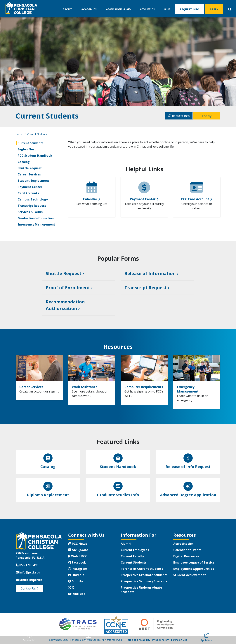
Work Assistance (88, 387)
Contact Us (29, 589)
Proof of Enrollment (68, 288)
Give (167, 9)
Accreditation (183, 544)
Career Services (29, 174)
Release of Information (150, 273)
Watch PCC (78, 557)
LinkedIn (76, 576)
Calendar (90, 199)
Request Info (189, 9)
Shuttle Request (30, 168)
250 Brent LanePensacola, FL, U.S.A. (30, 556)
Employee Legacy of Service (194, 563)
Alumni (126, 544)
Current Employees (135, 550)
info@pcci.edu (28, 573)
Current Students (37, 134)
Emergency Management (36, 224)
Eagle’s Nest (27, 149)
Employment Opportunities (194, 569)
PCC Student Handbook (35, 156)
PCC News (78, 544)
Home (19, 134)
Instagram (78, 569)
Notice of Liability (139, 640)
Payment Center (30, 187)
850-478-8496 (27, 565)
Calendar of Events (187, 550)
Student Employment (33, 181)
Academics (89, 9)
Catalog (24, 162)
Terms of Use (179, 640)
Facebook (77, 563)
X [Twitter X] (71, 588)
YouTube (77, 594)
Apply (214, 9)
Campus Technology (33, 199)
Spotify (76, 582)
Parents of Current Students (142, 569)
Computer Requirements (138, 389)
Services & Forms (30, 212)
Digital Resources (186, 557)
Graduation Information (36, 218)
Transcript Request (32, 206)
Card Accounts (28, 193)
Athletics (147, 9)
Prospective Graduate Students (144, 576)
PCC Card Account (195, 199)
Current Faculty (132, 557)
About (67, 9)
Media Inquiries (29, 580)
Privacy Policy (160, 640)
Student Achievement (190, 576)
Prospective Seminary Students (144, 582)
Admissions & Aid (118, 9)
